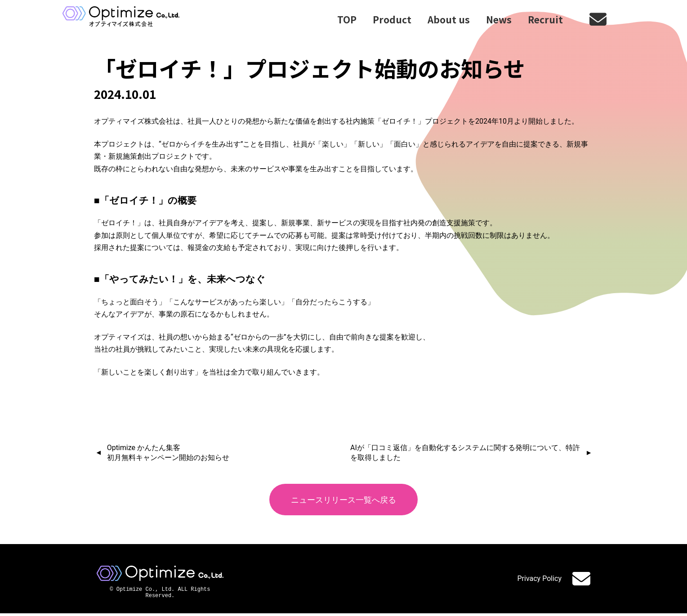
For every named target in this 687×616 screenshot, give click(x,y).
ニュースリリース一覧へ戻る (344, 500)
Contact (581, 580)
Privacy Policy (540, 580)
